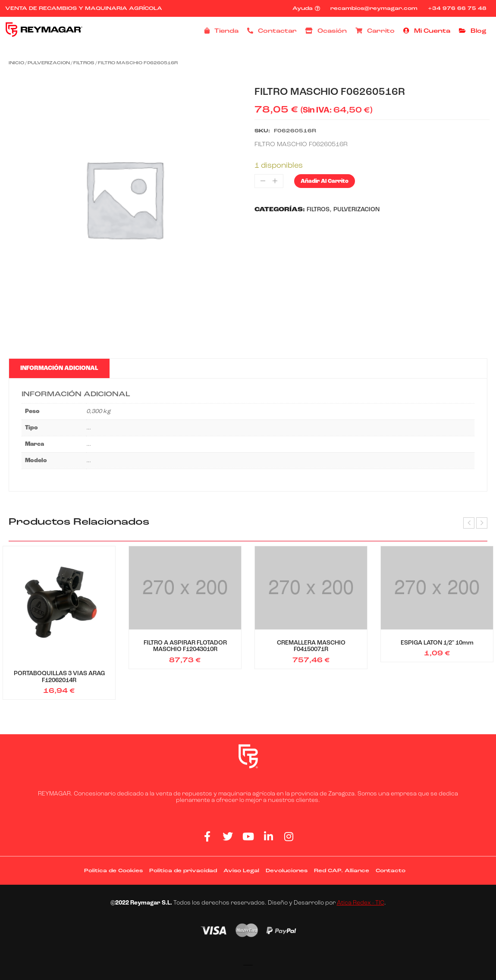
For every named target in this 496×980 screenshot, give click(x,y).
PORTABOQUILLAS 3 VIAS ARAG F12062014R (59, 677)
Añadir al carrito (325, 181)
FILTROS (84, 63)
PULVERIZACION (49, 63)
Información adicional (59, 368)
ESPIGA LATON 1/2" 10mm (437, 643)
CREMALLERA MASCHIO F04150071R (311, 646)
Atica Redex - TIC (361, 903)
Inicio (16, 63)
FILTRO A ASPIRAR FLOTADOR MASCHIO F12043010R (185, 646)
